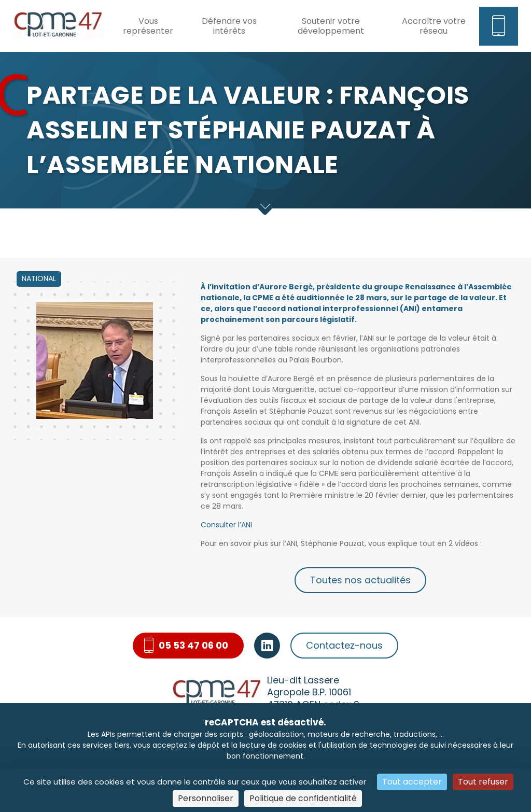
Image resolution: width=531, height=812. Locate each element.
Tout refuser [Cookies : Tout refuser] (483, 782)
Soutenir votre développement (331, 26)
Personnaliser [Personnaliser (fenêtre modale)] (206, 798)
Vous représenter (148, 26)
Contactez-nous (344, 645)
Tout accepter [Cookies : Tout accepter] (412, 782)
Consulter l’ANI (226, 525)
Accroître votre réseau (434, 26)
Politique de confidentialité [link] (303, 798)
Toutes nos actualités (360, 580)
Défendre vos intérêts (229, 26)
